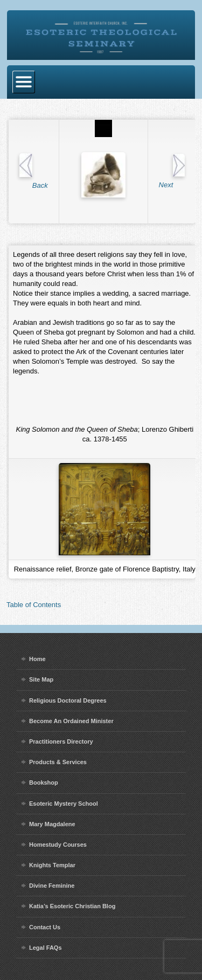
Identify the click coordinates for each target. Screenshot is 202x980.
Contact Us (45, 927)
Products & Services (58, 762)
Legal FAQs (46, 948)
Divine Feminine (52, 886)
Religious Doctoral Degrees (68, 700)
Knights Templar (52, 865)
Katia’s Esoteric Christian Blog (72, 906)
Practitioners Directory (61, 741)
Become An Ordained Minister (71, 721)
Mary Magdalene (52, 824)
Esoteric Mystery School (64, 804)
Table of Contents (34, 605)
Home (37, 659)
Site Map (41, 679)
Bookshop (44, 782)
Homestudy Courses (58, 845)
